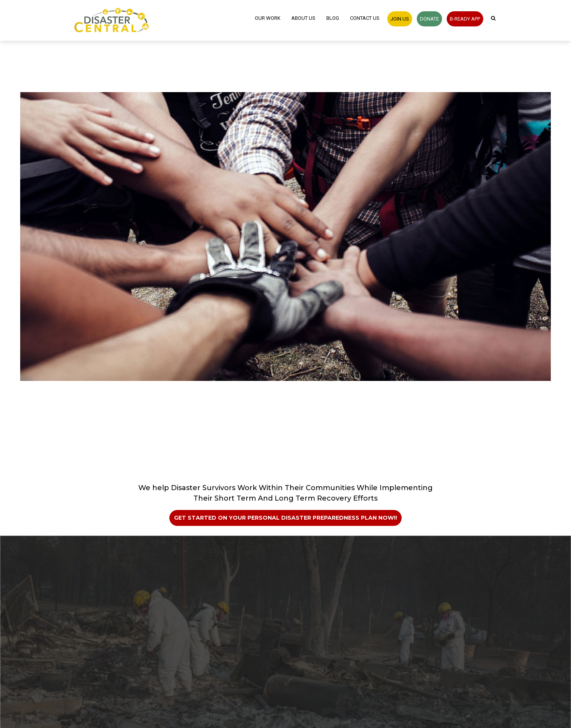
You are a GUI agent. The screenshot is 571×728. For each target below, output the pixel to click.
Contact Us (365, 18)
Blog (333, 18)
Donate (429, 19)
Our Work (268, 18)
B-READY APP (465, 19)
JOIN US (400, 19)
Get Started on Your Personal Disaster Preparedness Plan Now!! (285, 518)
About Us (303, 18)
